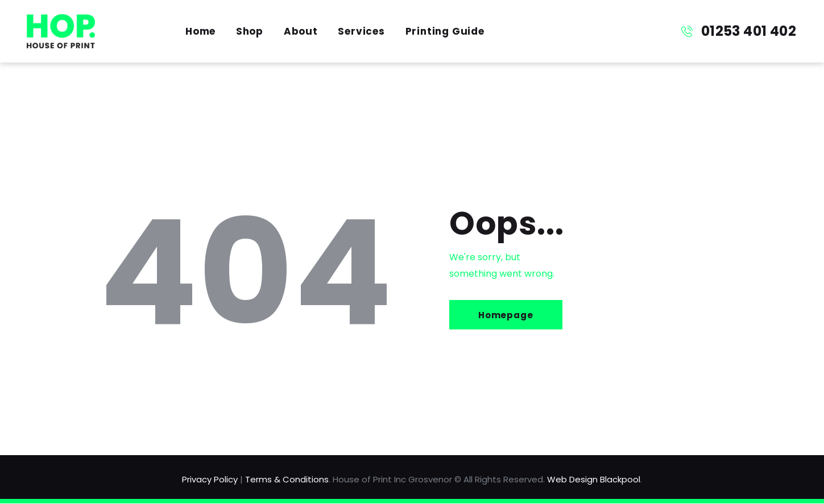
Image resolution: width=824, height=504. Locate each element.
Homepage (507, 315)
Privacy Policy (210, 479)
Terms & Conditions (287, 479)
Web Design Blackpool (594, 479)
